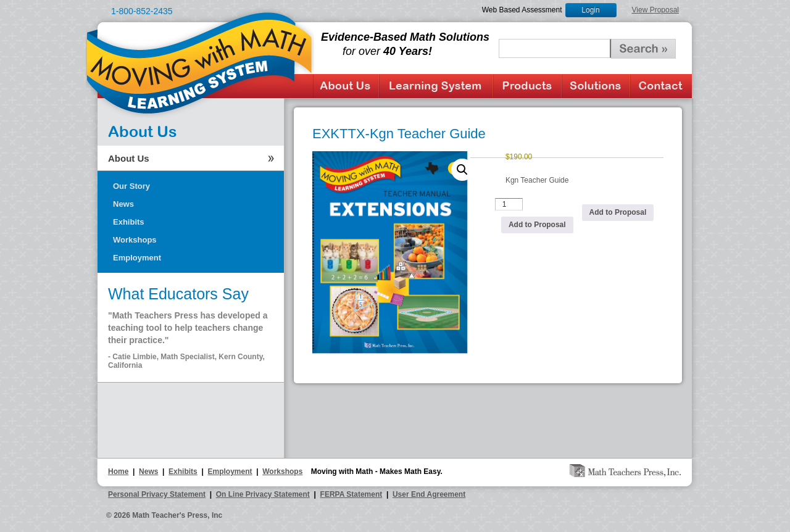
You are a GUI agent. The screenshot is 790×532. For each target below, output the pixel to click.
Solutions (596, 86)
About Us (346, 86)
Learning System (436, 86)
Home (118, 472)
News (123, 204)
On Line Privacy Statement (263, 494)
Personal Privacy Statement (157, 494)
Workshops (135, 240)
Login (590, 10)
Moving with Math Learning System (200, 62)
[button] (462, 170)
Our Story (131, 186)
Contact (661, 86)
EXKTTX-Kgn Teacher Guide (399, 134)
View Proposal (656, 10)
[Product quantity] (509, 204)
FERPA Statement (351, 494)
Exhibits (129, 222)
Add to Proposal (537, 225)
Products (527, 86)
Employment (137, 258)
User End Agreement (429, 494)
